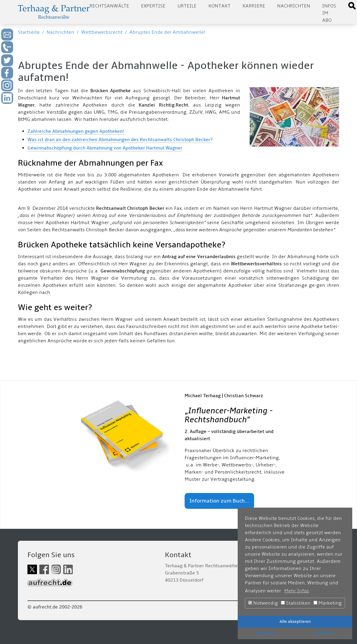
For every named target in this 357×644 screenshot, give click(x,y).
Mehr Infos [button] (297, 591)
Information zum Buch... (219, 501)
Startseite (29, 32)
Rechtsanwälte (109, 6)
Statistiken (296, 603)
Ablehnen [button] (324, 633)
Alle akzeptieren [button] (295, 621)
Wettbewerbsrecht (102, 32)
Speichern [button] (266, 633)
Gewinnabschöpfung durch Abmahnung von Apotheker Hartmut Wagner (105, 148)
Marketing (328, 603)
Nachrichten (294, 6)
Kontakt (220, 6)
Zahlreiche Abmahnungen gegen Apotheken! (76, 131)
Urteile (187, 6)
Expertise (153, 6)
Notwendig (263, 603)
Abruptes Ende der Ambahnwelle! (167, 32)
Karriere (254, 6)
